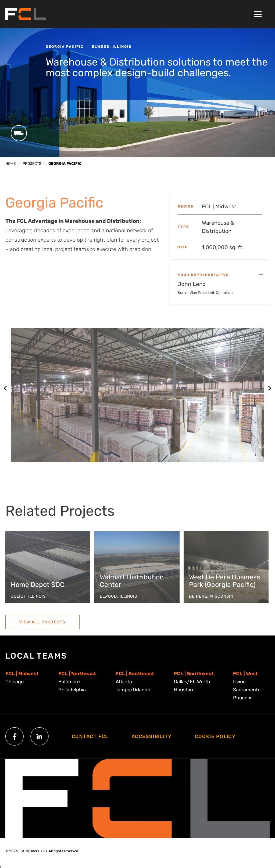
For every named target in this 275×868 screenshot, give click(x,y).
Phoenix (242, 698)
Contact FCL (90, 736)
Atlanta (124, 682)
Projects (32, 164)
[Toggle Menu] (258, 14)
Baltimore (69, 682)
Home (10, 164)
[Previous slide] (5, 388)
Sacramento (247, 690)
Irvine (239, 682)
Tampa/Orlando (133, 690)
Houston (183, 690)
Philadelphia (72, 690)
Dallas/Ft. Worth (192, 682)
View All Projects (42, 627)
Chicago (15, 682)
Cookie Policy (215, 736)
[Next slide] (270, 388)
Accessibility (152, 736)
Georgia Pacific (65, 164)
